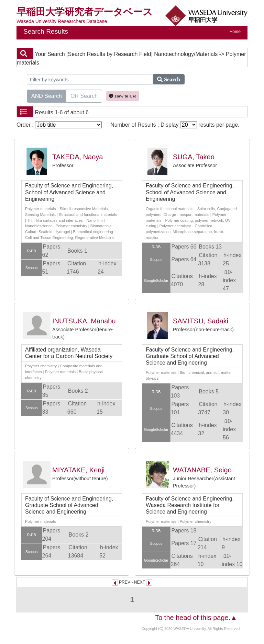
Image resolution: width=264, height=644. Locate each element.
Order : (59, 125)
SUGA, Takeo (194, 157)
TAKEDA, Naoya (78, 157)
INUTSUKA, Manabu (84, 321)
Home (235, 32)
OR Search (84, 95)
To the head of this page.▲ (196, 618)
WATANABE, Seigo (202, 470)
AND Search (47, 95)
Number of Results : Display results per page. (175, 125)
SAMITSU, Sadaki (201, 321)
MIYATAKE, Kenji (78, 470)
